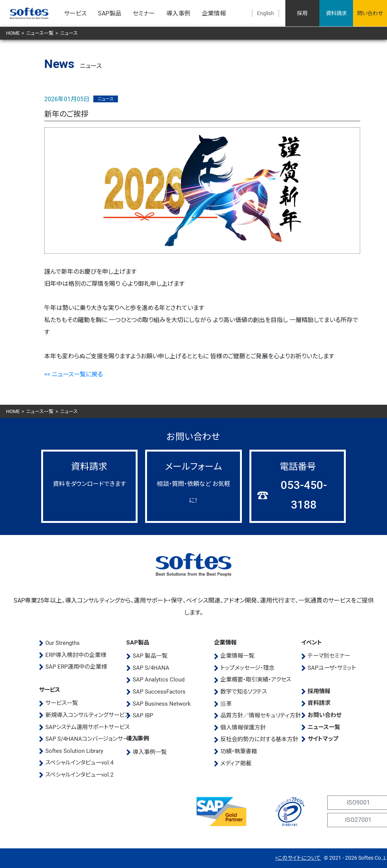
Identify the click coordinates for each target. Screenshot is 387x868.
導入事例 (178, 13)
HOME (13, 33)
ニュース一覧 (40, 33)
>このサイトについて (298, 858)
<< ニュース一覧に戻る (74, 374)
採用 (302, 13)
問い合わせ (370, 13)
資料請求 (336, 13)
